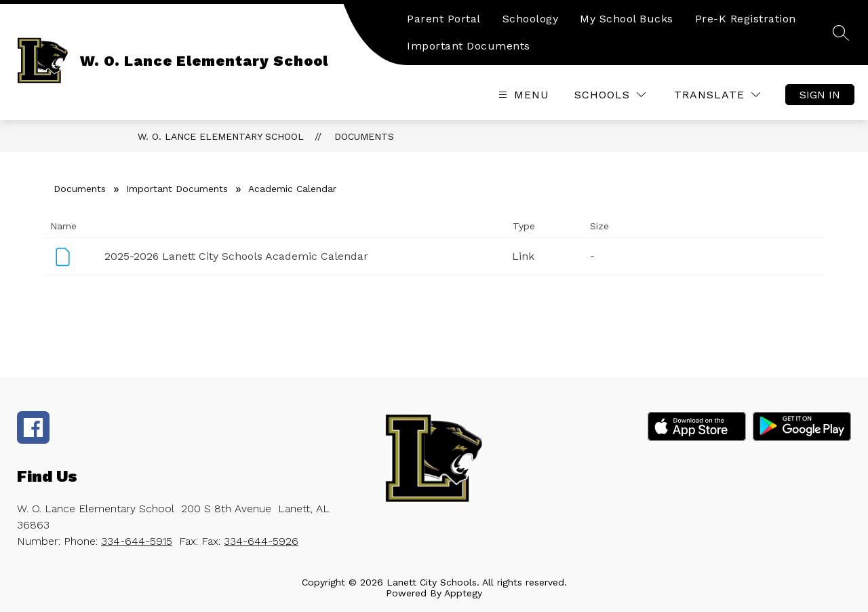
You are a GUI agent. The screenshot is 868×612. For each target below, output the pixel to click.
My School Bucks (627, 19)
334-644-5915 (137, 541)
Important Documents (469, 46)
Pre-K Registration (746, 19)
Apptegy (463, 593)
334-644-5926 (261, 541)
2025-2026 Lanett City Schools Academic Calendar (236, 256)
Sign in (820, 95)
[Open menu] (522, 95)
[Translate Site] (717, 95)
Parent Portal (444, 19)
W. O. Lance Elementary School (221, 136)
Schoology (531, 19)
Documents (364, 136)
